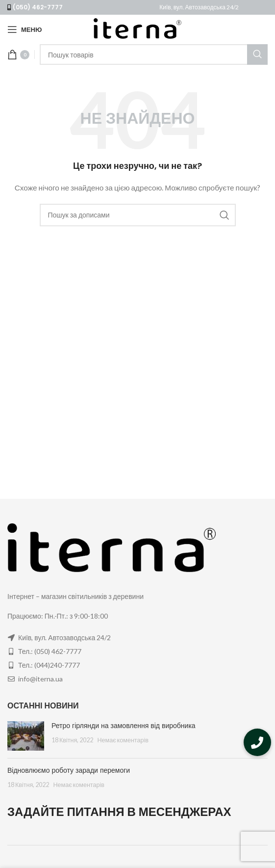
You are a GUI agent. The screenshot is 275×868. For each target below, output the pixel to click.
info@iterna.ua (40, 679)
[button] (257, 742)
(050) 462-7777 (38, 7)
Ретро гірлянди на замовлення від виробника (124, 726)
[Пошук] (154, 54)
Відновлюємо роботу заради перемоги (69, 770)
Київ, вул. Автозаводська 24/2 (199, 7)
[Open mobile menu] (25, 29)
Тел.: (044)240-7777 (49, 665)
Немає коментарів (123, 740)
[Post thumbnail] (26, 736)
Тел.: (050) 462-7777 (50, 651)
